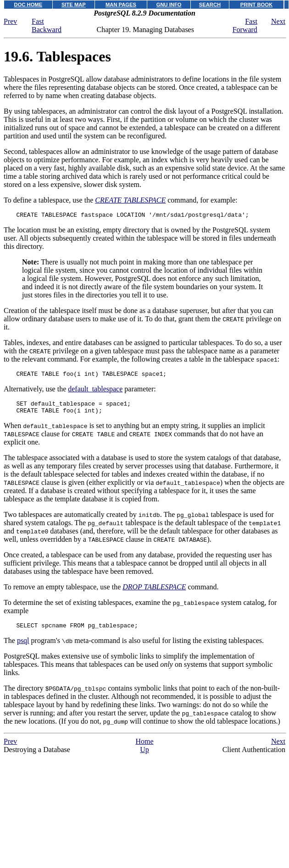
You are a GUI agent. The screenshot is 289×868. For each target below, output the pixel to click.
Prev (10, 21)
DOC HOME (28, 5)
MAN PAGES (121, 5)
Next (278, 21)
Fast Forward (245, 25)
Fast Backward (47, 25)
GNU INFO (169, 5)
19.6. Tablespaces (57, 56)
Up (144, 756)
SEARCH (210, 5)
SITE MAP (74, 5)
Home (144, 748)
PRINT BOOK (256, 5)
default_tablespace (95, 392)
